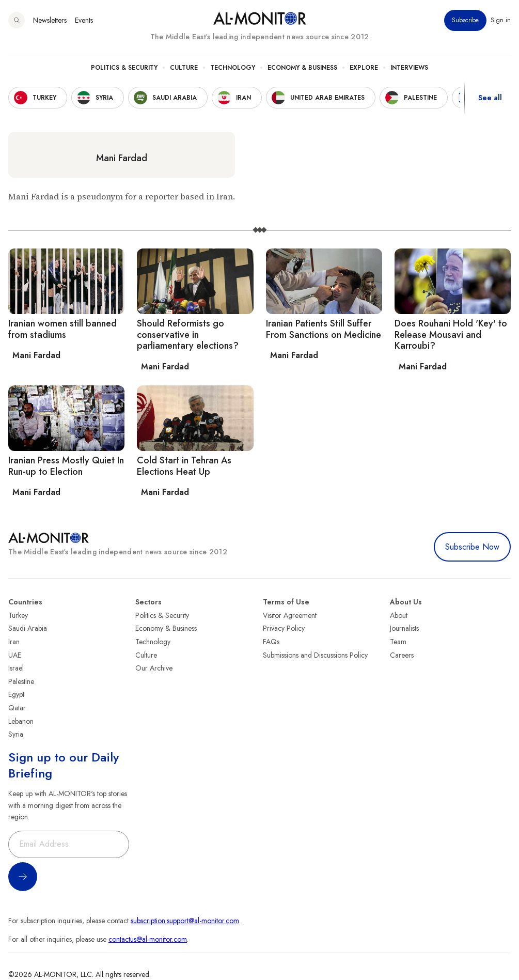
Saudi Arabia (28, 628)
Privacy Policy (284, 628)
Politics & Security (124, 68)
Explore (364, 68)
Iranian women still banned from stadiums (62, 329)
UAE (15, 655)
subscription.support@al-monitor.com (185, 921)
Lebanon (21, 721)
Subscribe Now (472, 547)
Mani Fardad (122, 158)
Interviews (409, 68)
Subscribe (465, 20)
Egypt (16, 694)
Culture (184, 68)
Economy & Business (302, 68)
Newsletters (50, 20)
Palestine (21, 681)
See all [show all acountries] (490, 98)
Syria (16, 734)
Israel (16, 668)
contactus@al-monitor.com (148, 939)
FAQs (271, 642)
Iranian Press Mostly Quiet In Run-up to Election (66, 466)
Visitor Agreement (290, 615)
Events (84, 20)
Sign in (501, 20)
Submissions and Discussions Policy (315, 655)
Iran (14, 642)
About (399, 615)
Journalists (404, 628)
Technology (233, 68)
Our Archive (154, 668)
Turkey (18, 615)
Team (398, 642)
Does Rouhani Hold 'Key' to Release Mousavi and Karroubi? (451, 335)
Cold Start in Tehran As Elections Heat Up (184, 466)
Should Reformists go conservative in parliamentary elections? (188, 335)
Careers (402, 655)
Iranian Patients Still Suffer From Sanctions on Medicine (324, 329)
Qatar (17, 708)
